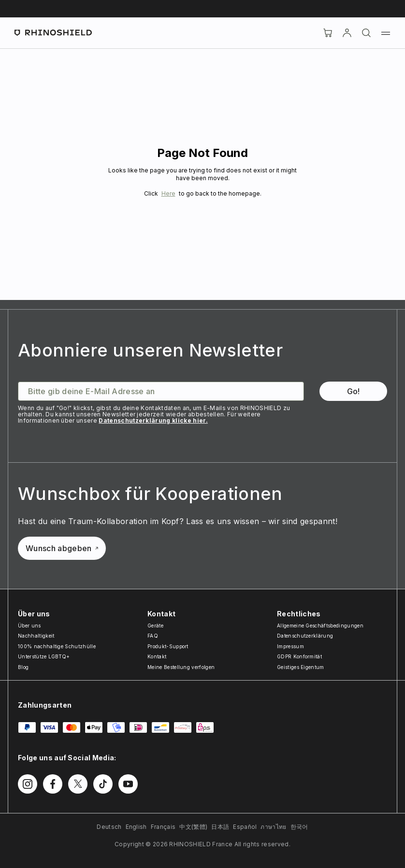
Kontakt (157, 656)
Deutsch (109, 827)
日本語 (220, 827)
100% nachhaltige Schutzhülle (57, 646)
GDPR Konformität (299, 656)
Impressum (290, 646)
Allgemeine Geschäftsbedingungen (320, 626)
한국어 (299, 827)
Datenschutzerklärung (305, 636)
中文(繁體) (193, 827)
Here (168, 193)
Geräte (155, 626)
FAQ (153, 636)
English (136, 827)
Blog (23, 667)
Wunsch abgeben (62, 548)
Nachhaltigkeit (36, 636)
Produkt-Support (168, 646)
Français (163, 827)
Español (245, 827)
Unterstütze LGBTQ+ (44, 656)
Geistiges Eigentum (301, 667)
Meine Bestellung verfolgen (181, 667)
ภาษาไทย (273, 827)
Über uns (29, 626)
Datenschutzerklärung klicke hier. (153, 420)
